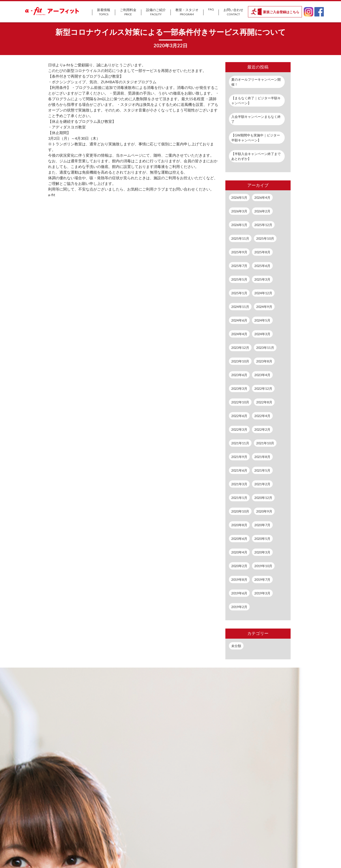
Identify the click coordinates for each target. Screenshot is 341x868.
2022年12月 (263, 388)
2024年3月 (262, 334)
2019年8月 (239, 579)
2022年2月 (262, 429)
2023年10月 (240, 361)
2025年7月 (239, 266)
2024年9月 (264, 307)
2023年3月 (239, 388)
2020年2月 (239, 566)
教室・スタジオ (187, 12)
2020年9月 (264, 511)
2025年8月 (262, 252)
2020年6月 (239, 539)
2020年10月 (240, 511)
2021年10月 (265, 443)
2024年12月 (263, 293)
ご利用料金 (128, 12)
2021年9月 (239, 457)
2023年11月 (265, 348)
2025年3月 (262, 279)
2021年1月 (239, 498)
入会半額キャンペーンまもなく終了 (256, 119)
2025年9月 (239, 252)
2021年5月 (262, 470)
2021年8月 (262, 457)
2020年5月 (262, 539)
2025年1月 (239, 293)
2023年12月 (240, 348)
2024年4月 (239, 334)
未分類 (236, 646)
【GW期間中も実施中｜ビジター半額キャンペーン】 (256, 138)
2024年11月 (240, 307)
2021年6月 (239, 470)
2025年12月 (263, 225)
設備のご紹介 (156, 12)
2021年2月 (262, 484)
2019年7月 (262, 579)
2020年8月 (239, 525)
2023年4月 (262, 375)
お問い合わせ (233, 12)
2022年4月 (262, 416)
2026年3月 (239, 211)
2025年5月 (239, 279)
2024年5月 (262, 320)
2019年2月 (239, 607)
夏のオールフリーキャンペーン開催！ (256, 82)
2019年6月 (239, 593)
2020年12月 (263, 498)
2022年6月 (239, 416)
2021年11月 (240, 443)
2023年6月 (239, 375)
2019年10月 (263, 566)
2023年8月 (264, 361)
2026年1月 (239, 225)
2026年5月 (239, 197)
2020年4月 (239, 552)
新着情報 (104, 12)
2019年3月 (262, 593)
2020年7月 (262, 525)
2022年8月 (264, 402)
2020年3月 (262, 552)
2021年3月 (239, 484)
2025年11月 (240, 238)
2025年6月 (262, 266)
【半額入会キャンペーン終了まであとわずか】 (256, 156)
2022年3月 (239, 429)
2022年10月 (240, 402)
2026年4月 (262, 197)
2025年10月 (265, 238)
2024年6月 (239, 320)
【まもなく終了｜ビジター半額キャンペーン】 (256, 100)
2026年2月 (262, 211)
